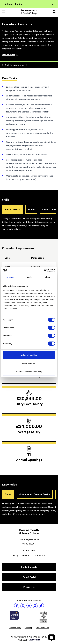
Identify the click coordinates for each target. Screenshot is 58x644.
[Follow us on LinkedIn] (35, 606)
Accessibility (15, 628)
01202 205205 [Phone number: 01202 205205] (29, 544)
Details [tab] (29, 277)
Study (16, 556)
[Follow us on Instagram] (23, 606)
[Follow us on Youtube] (29, 606)
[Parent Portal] (29, 577)
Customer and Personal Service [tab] (35, 494)
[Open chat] (52, 638)
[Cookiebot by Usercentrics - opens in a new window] (44, 270)
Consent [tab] (10, 277)
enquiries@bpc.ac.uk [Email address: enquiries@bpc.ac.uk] (29, 540)
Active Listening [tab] (12, 209)
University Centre (29, 4)
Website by (29, 640)
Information (40, 556)
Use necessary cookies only (29, 372)
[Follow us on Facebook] (17, 606)
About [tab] (48, 277)
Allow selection (29, 363)
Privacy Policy (42, 628)
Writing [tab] (31, 209)
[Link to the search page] (54, 12)
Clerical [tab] (8, 494)
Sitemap (29, 628)
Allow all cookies (29, 355)
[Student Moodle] (29, 567)
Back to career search (15, 65)
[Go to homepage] (29, 12)
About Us (26, 556)
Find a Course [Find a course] (10, 55)
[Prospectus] (29, 587)
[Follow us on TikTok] (41, 606)
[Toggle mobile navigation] (3, 12)
